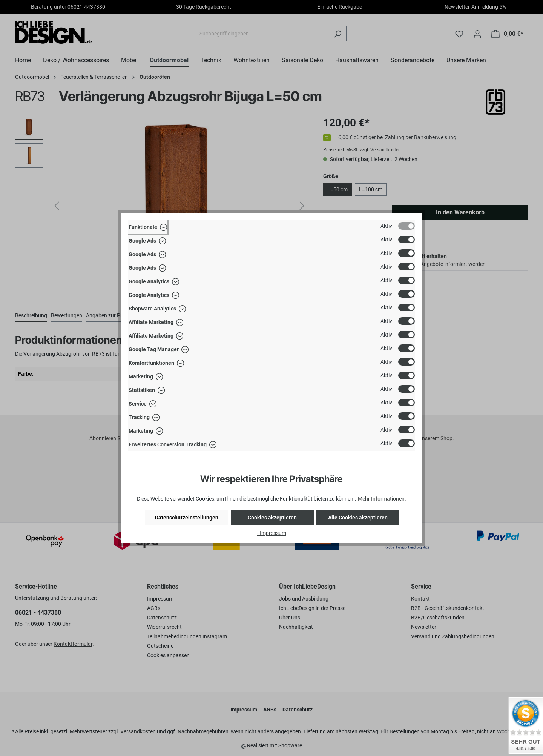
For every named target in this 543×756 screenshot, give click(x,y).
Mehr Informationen (381, 499)
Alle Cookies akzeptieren (358, 518)
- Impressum (272, 533)
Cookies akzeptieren (272, 518)
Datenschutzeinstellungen (187, 518)
